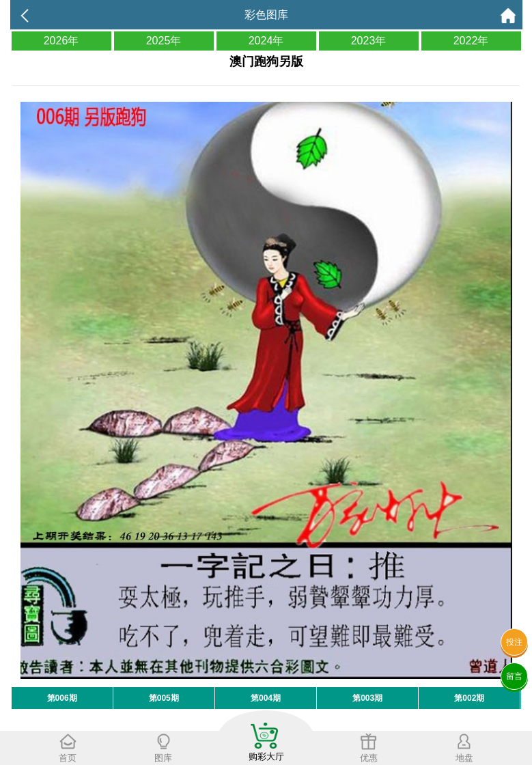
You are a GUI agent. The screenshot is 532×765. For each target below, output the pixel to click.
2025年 (164, 41)
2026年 (61, 41)
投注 (514, 642)
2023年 (369, 41)
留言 (514, 676)
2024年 (266, 41)
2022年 (471, 41)
